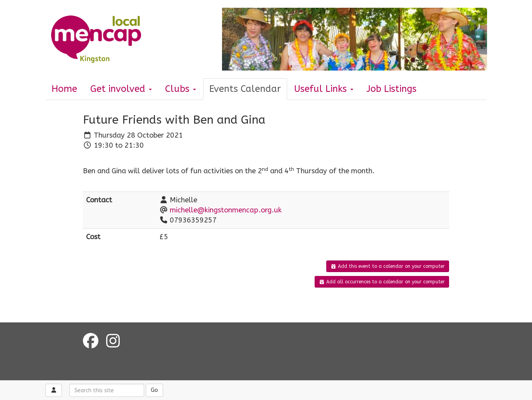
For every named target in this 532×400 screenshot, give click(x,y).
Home (64, 89)
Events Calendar (245, 89)
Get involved (121, 89)
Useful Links (324, 89)
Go (154, 390)
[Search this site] (107, 390)
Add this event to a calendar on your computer (388, 266)
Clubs (181, 89)
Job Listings (392, 89)
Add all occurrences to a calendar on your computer (382, 282)
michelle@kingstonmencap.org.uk (226, 210)
